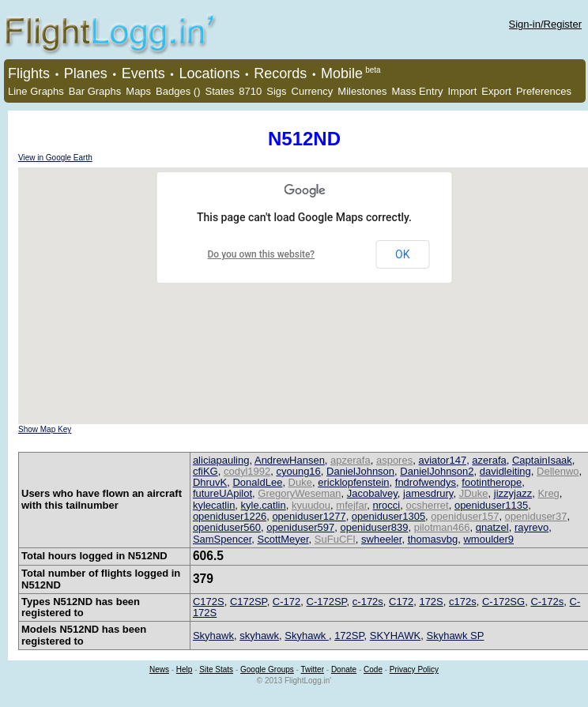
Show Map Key (45, 429)
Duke (300, 482)
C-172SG (503, 602)
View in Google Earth (55, 158)
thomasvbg (433, 539)
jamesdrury (428, 493)
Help (185, 669)
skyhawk (259, 636)
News (159, 669)
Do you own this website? (262, 254)
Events (143, 73)
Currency (313, 91)
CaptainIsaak (542, 460)
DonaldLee (257, 482)
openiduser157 (465, 516)
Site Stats (216, 669)
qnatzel (492, 527)
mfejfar (351, 505)
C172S (209, 602)
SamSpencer (222, 539)
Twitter (313, 669)
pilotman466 (442, 527)
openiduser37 (536, 516)
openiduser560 (227, 527)
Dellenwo (558, 471)
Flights (29, 73)
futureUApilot (222, 493)
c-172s (368, 602)
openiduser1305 (388, 516)
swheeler (381, 539)
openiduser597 (300, 527)
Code (373, 669)
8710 (250, 91)
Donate (344, 669)
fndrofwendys (426, 482)
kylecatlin (214, 505)
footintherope (492, 482)
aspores (394, 460)
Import (462, 91)
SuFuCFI (335, 539)
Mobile (342, 73)
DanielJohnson (360, 471)
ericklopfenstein (353, 482)
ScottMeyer (283, 539)
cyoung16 (298, 471)
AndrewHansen (290, 460)
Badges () (178, 91)
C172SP (249, 602)
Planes (86, 73)
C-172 (286, 602)
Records (280, 73)
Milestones (362, 91)
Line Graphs (36, 91)
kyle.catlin (264, 505)
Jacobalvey (372, 493)
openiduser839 (374, 527)
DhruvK (210, 482)
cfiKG (205, 471)
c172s (463, 602)
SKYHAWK (396, 636)
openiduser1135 (491, 505)
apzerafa (351, 460)
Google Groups (267, 669)
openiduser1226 (230, 516)
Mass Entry (417, 91)
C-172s (547, 602)
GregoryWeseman (299, 493)
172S (431, 602)
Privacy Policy (414, 669)
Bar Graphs (95, 91)
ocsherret (427, 505)
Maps (138, 91)
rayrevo (531, 527)
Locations (209, 73)
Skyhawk (213, 636)
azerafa (489, 460)
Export (496, 91)
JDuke (474, 493)
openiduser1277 (309, 516)
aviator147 (442, 460)
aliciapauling (221, 460)
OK (402, 254)
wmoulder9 (488, 539)
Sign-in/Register (546, 24)
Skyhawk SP (455, 636)
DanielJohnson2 (437, 471)
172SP (349, 636)
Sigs (276, 91)
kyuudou (311, 505)
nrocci (387, 505)
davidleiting (505, 471)
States (219, 91)
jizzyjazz (513, 493)
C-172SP (327, 602)
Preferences (544, 91)
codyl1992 (247, 471)
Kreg (548, 493)
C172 (401, 602)
